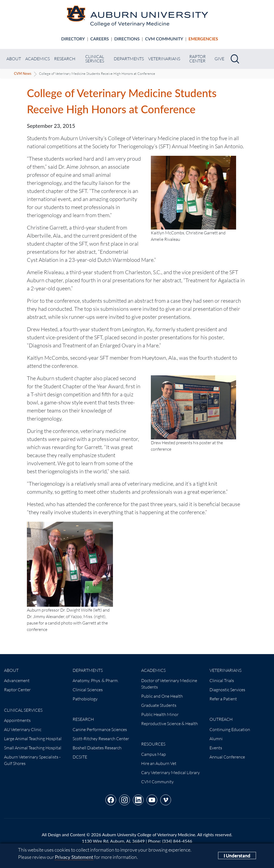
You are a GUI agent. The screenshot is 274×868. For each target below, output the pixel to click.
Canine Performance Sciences (100, 729)
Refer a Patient (223, 699)
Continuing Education (230, 729)
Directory (73, 39)
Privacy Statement (74, 857)
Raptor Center (198, 59)
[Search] (235, 59)
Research (65, 59)
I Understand (237, 855)
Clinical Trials (222, 680)
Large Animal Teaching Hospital (33, 739)
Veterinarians (164, 59)
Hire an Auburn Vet (159, 763)
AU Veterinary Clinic (23, 729)
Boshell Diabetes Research (97, 748)
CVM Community (164, 39)
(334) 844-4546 (177, 841)
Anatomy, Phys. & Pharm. (96, 680)
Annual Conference (227, 757)
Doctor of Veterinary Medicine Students (169, 684)
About (14, 59)
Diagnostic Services (227, 690)
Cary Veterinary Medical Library (170, 772)
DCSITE (80, 757)
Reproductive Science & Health (170, 724)
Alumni (216, 739)
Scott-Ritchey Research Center (101, 739)
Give (219, 59)
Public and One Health (162, 696)
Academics (38, 59)
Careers (100, 39)
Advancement (17, 680)
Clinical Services (95, 59)
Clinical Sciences (88, 690)
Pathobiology (85, 699)
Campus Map (154, 754)
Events (216, 748)
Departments (129, 59)
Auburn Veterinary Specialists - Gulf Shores (32, 760)
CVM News (23, 73)
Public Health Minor (160, 714)
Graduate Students (159, 705)
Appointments (17, 720)
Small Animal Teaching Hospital (33, 748)
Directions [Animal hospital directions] (127, 39)
